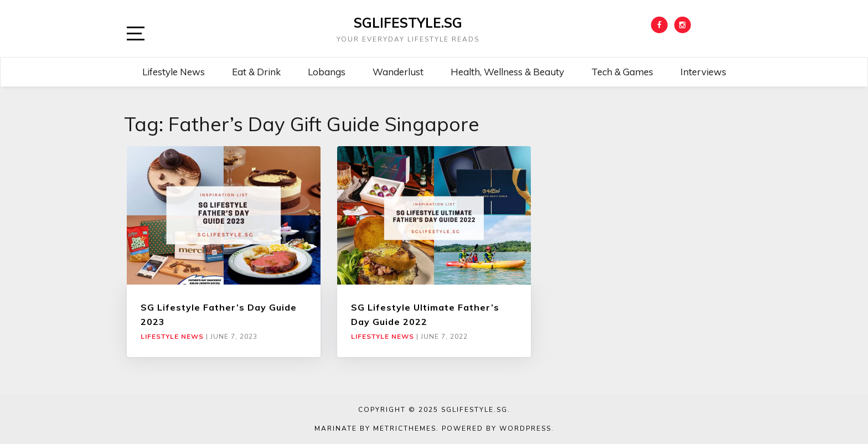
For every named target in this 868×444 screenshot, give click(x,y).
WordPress (525, 428)
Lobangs (327, 72)
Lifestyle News (174, 72)
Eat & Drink (256, 72)
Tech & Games (622, 72)
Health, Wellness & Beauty (507, 72)
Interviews (703, 72)
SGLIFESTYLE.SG (408, 23)
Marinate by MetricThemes (375, 428)
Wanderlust (398, 72)
